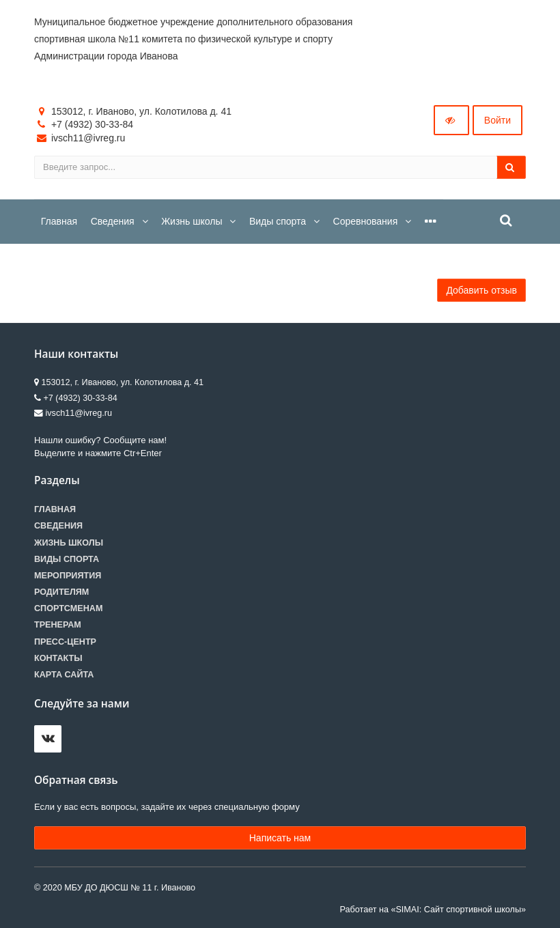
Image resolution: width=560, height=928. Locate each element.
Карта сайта (64, 675)
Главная (55, 509)
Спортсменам (68, 608)
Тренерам (58, 625)
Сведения (58, 526)
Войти (498, 120)
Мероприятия (68, 576)
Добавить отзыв (481, 290)
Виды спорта (67, 559)
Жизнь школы (69, 543)
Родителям (61, 592)
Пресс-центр (65, 642)
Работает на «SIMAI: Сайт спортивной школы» (433, 910)
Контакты (58, 658)
